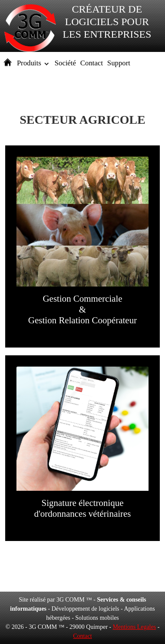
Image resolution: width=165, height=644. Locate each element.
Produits (29, 63)
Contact (91, 63)
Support (119, 63)
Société (65, 63)
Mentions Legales (134, 627)
